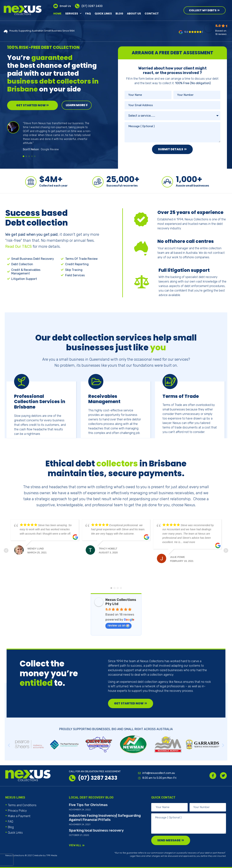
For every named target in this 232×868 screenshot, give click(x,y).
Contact (152, 14)
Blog (119, 14)
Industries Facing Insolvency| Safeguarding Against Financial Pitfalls (105, 818)
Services (73, 14)
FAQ (88, 14)
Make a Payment (19, 816)
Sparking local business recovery (96, 830)
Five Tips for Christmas (88, 805)
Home (57, 14)
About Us (134, 14)
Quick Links (103, 14)
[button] (23, 156)
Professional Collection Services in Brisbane (40, 402)
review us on (118, 625)
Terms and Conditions (22, 805)
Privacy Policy (17, 811)
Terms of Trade (181, 396)
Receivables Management (104, 399)
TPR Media (52, 855)
